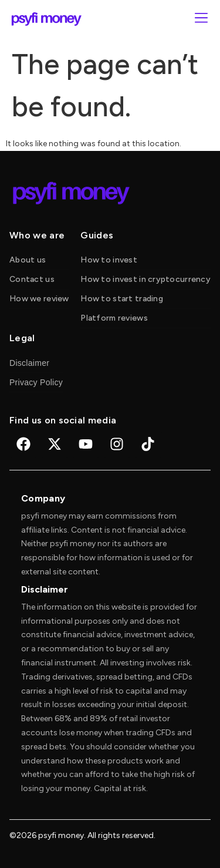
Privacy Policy (36, 382)
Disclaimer (29, 363)
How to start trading (122, 299)
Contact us (32, 279)
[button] (201, 19)
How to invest (109, 260)
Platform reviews (114, 318)
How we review (39, 299)
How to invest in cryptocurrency (145, 279)
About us (28, 260)
